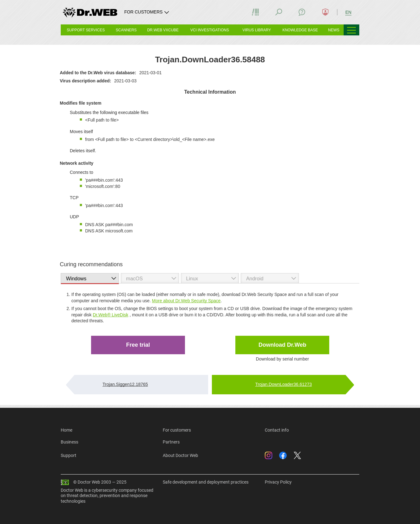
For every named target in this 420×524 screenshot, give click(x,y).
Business (69, 442)
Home (67, 430)
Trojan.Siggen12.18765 (125, 384)
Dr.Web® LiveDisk (110, 315)
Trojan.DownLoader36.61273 (283, 384)
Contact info (277, 430)
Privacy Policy (278, 482)
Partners (171, 442)
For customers (177, 430)
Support (69, 455)
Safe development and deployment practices (206, 482)
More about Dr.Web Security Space (186, 301)
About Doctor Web (180, 455)
